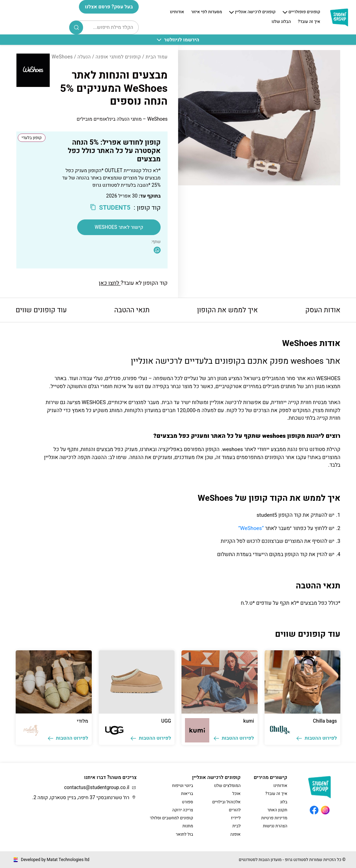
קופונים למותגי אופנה (118, 57)
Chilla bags (325, 721)
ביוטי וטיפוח (183, 786)
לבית (236, 826)
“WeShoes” (251, 528)
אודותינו (177, 12)
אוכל (236, 794)
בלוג (284, 802)
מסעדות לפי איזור (207, 12)
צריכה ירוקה (183, 810)
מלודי (82, 721)
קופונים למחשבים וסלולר (172, 818)
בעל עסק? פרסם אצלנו (109, 7)
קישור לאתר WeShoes (119, 227)
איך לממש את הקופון (228, 310)
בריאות (187, 794)
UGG (166, 721)
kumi (249, 721)
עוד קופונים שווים (41, 310)
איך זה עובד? (309, 22)
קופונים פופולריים (304, 12)
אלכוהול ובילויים (226, 802)
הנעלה (84, 57)
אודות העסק (323, 310)
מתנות (188, 826)
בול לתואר (185, 834)
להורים (235, 810)
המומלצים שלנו (227, 786)
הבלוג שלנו (281, 22)
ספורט (187, 802)
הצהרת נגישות (275, 826)
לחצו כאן (110, 283)
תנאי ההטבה (132, 310)
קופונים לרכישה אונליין (255, 12)
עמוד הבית (157, 57)
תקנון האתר (277, 810)
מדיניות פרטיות (274, 818)
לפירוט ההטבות (317, 738)
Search (76, 27)
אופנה (235, 834)
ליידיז (236, 818)
